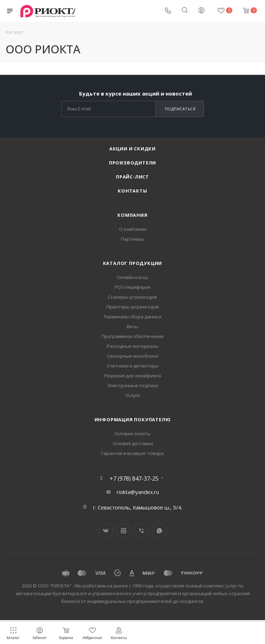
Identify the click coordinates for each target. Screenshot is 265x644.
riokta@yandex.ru (138, 492)
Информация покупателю (133, 419)
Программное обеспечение (133, 336)
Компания (132, 215)
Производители (132, 163)
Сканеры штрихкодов (132, 297)
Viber (141, 531)
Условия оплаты (133, 434)
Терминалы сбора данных (132, 317)
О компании (133, 229)
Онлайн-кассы (132, 277)
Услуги (133, 395)
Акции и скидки (132, 149)
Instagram (124, 531)
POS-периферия (132, 287)
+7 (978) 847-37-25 (134, 479)
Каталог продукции (133, 263)
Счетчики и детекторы (133, 366)
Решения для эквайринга (133, 376)
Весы (132, 326)
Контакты (132, 191)
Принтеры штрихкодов (133, 307)
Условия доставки (133, 443)
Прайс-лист (132, 177)
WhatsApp (159, 531)
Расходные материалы (133, 346)
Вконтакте (106, 531)
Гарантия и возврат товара (132, 453)
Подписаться (180, 109)
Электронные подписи (133, 385)
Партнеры (132, 239)
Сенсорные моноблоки (132, 356)
